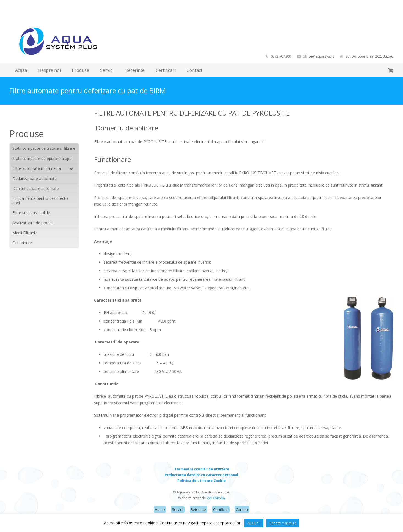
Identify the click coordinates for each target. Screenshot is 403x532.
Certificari (221, 510)
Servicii (178, 510)
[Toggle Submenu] (69, 168)
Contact (242, 510)
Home (160, 510)
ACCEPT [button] (254, 523)
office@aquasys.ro (319, 56)
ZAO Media (216, 498)
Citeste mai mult (283, 523)
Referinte (198, 510)
